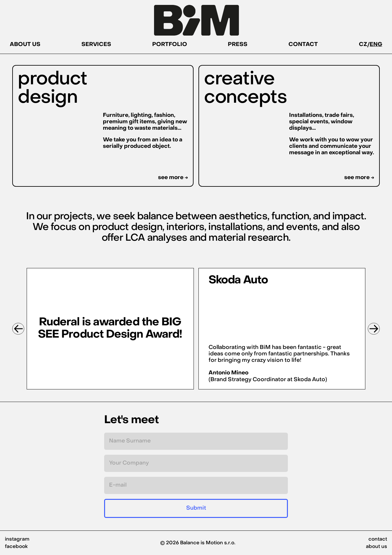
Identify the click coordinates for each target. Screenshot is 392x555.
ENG (376, 45)
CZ (363, 45)
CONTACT (303, 45)
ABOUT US (25, 45)
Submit (196, 508)
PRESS (238, 45)
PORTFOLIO (170, 45)
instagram (17, 539)
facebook (16, 547)
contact (378, 539)
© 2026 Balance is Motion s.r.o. (198, 543)
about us (377, 547)
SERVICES (96, 45)
